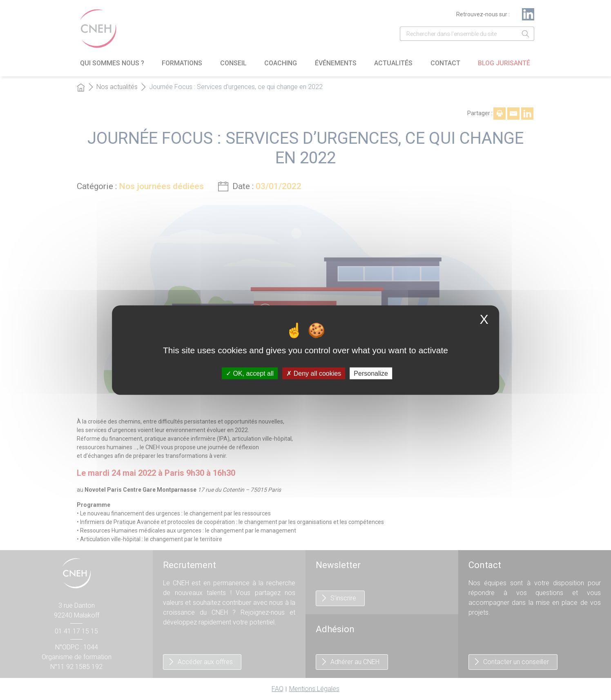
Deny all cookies (314, 373)
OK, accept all (250, 373)
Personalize (371, 373)
